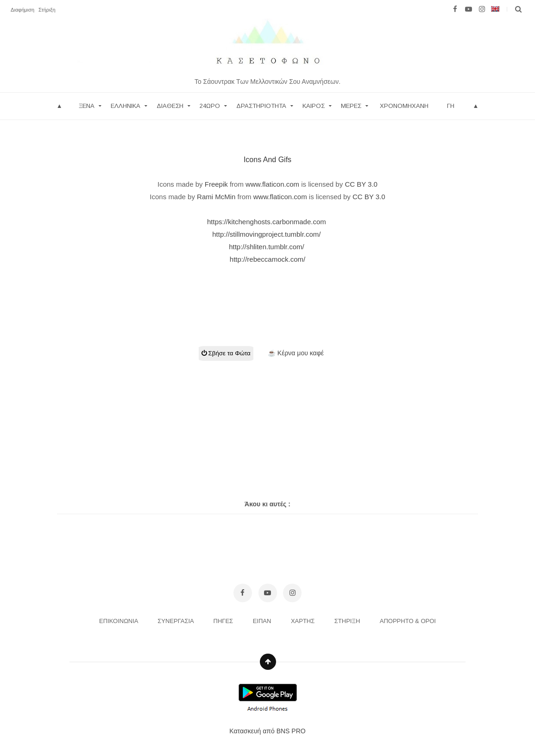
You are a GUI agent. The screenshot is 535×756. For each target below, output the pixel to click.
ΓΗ (451, 106)
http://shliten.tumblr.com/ (267, 247)
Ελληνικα (126, 106)
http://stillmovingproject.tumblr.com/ (267, 234)
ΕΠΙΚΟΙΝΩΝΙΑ (119, 621)
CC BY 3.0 (361, 184)
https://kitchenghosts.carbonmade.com (267, 222)
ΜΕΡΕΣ (351, 106)
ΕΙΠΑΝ (263, 621)
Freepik (216, 184)
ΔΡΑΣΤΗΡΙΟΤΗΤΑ (261, 106)
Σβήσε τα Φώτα (226, 353)
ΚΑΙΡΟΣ (314, 106)
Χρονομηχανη (404, 106)
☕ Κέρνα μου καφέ (296, 353)
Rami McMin (216, 197)
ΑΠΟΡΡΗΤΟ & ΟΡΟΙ (408, 621)
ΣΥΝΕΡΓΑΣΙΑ (176, 621)
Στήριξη (47, 10)
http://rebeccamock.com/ (267, 259)
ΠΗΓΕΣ (224, 621)
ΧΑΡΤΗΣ (304, 621)
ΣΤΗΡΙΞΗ (348, 621)
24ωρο (210, 106)
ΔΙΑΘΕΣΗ (170, 106)
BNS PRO (291, 731)
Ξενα (87, 106)
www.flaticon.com (272, 184)
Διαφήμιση (22, 10)
